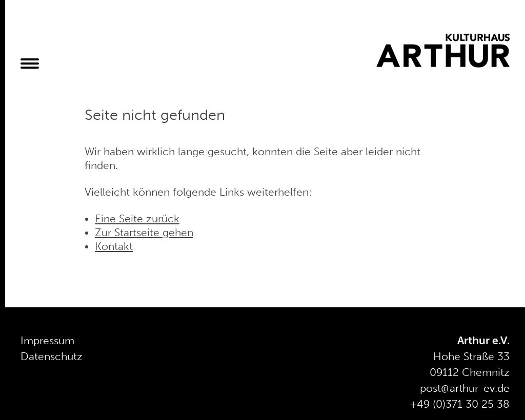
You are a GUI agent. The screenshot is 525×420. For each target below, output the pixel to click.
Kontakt (114, 246)
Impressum (47, 341)
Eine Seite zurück (137, 219)
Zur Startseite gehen (144, 233)
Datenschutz (52, 356)
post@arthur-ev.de (465, 388)
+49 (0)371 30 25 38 (460, 404)
